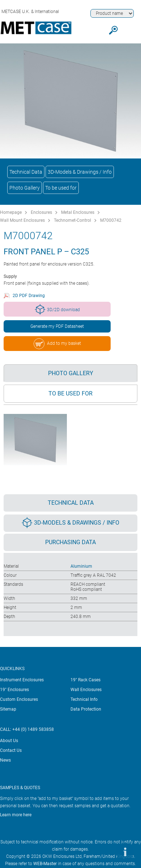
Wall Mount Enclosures (22, 220)
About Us (9, 741)
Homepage (11, 212)
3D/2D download (57, 309)
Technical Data (26, 172)
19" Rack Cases (86, 680)
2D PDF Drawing (29, 296)
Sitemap (8, 709)
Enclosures (41, 212)
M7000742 (111, 220)
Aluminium (81, 566)
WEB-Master (45, 864)
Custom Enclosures (19, 699)
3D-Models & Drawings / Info (80, 172)
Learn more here (16, 815)
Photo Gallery (25, 188)
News (5, 760)
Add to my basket (57, 344)
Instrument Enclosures (22, 680)
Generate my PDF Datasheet (57, 326)
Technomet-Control (72, 220)
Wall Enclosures (86, 690)
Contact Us (11, 750)
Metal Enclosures (78, 212)
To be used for (61, 188)
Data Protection (86, 709)
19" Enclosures (14, 690)
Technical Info (84, 699)
